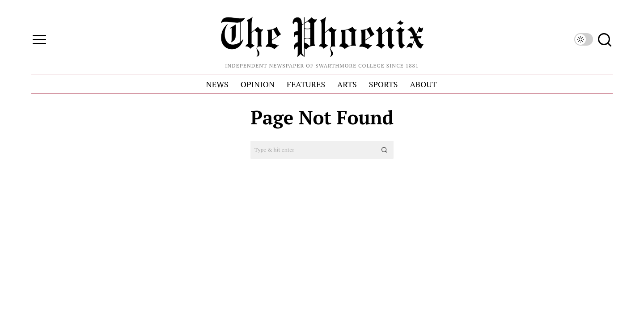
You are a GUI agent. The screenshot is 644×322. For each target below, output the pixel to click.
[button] (385, 150)
